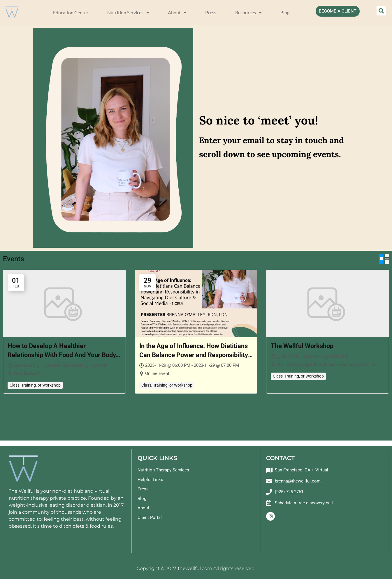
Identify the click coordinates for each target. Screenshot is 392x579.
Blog (285, 12)
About (177, 13)
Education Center (71, 12)
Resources (248, 13)
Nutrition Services (128, 13)
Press (211, 12)
